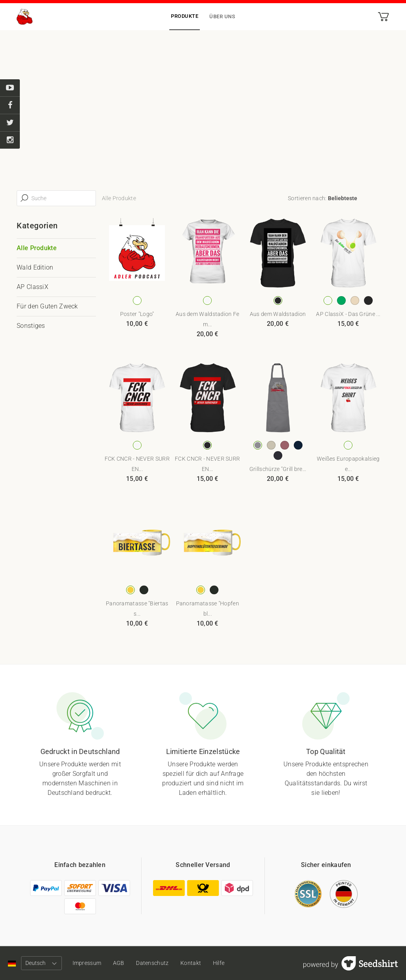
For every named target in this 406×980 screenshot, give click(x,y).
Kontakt (197, 963)
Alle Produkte (37, 248)
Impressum (88, 963)
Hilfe (226, 963)
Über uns (222, 16)
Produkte (185, 16)
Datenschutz (157, 963)
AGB (122, 963)
